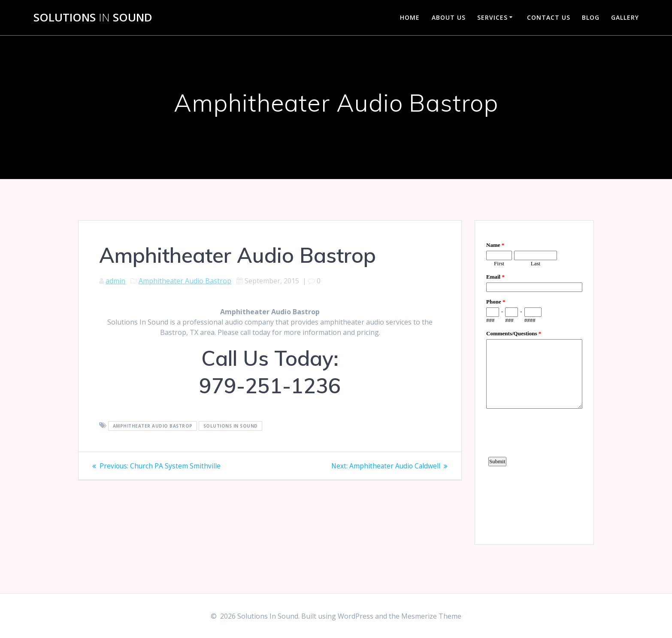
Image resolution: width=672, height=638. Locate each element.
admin (115, 281)
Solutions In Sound (231, 426)
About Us (449, 17)
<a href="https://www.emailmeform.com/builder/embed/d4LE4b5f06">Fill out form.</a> (534, 381)
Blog (591, 17)
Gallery (625, 17)
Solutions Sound (93, 18)
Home (410, 17)
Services (492, 17)
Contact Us (549, 17)
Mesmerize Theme (431, 616)
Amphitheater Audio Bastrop (185, 281)
